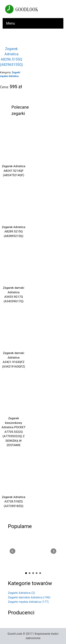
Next (54, 551)
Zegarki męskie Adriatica (28, 602)
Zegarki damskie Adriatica (29, 597)
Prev (12, 551)
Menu (11, 23)
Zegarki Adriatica (21, 593)
